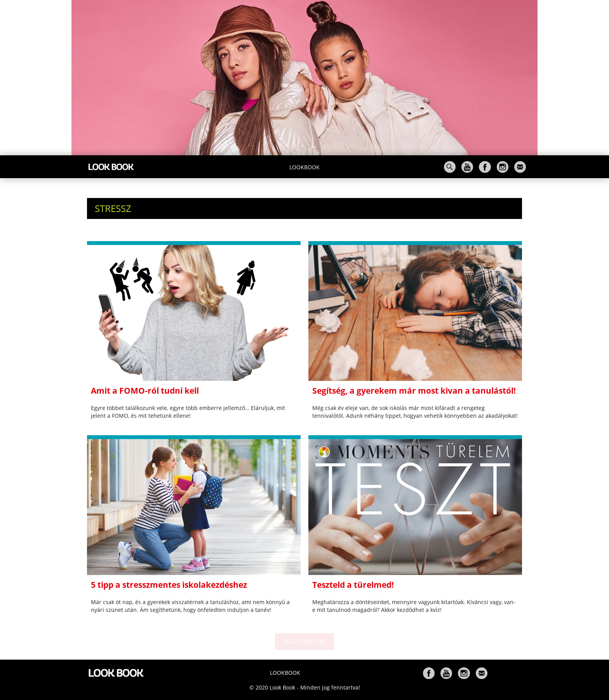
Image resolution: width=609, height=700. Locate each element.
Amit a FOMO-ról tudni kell (145, 391)
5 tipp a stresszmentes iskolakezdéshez (169, 585)
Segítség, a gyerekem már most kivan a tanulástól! (414, 391)
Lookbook (304, 167)
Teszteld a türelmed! (353, 585)
